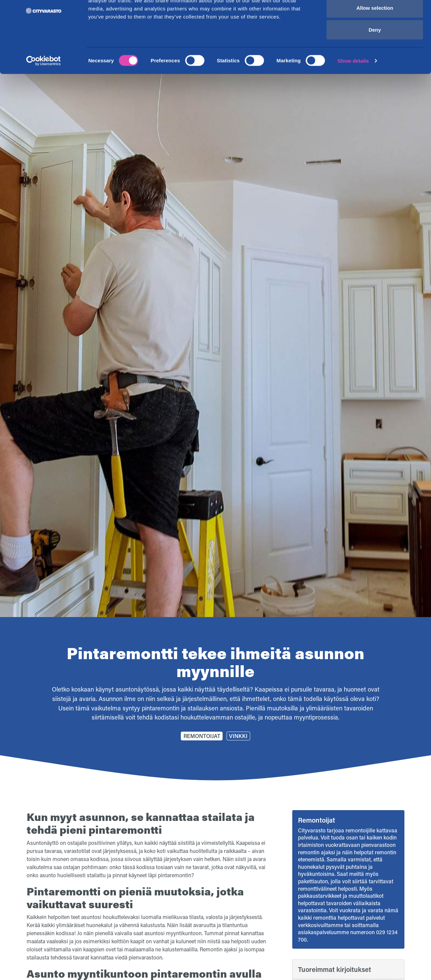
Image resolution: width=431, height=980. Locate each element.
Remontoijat (202, 736)
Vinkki (238, 736)
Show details (353, 93)
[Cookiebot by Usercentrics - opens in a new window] (44, 93)
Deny (375, 62)
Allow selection (375, 40)
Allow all (375, 18)
